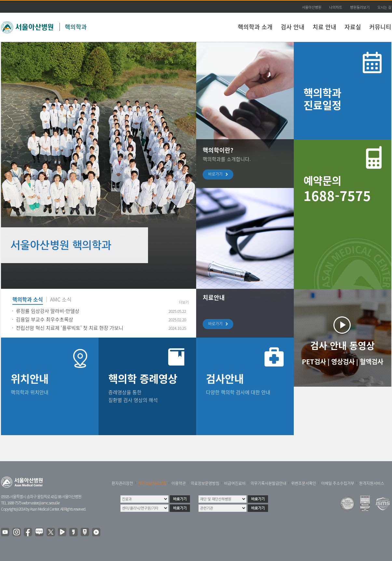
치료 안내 (324, 27)
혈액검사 (372, 361)
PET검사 (314, 361)
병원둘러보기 (360, 7)
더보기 (184, 302)
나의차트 (336, 7)
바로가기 (217, 174)
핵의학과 (76, 27)
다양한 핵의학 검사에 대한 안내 (238, 392)
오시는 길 (384, 7)
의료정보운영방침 (205, 483)
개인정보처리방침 (152, 483)
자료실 (353, 27)
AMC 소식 (61, 300)
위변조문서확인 (304, 483)
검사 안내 (293, 27)
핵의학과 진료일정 (322, 99)
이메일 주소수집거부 (338, 483)
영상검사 (343, 361)
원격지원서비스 (372, 483)
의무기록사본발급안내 (268, 483)
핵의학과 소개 (255, 27)
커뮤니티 (380, 27)
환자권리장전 (122, 483)
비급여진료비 (235, 483)
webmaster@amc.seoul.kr (41, 503)
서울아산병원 (312, 7)
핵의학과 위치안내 (30, 392)
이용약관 (179, 483)
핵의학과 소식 (28, 300)
